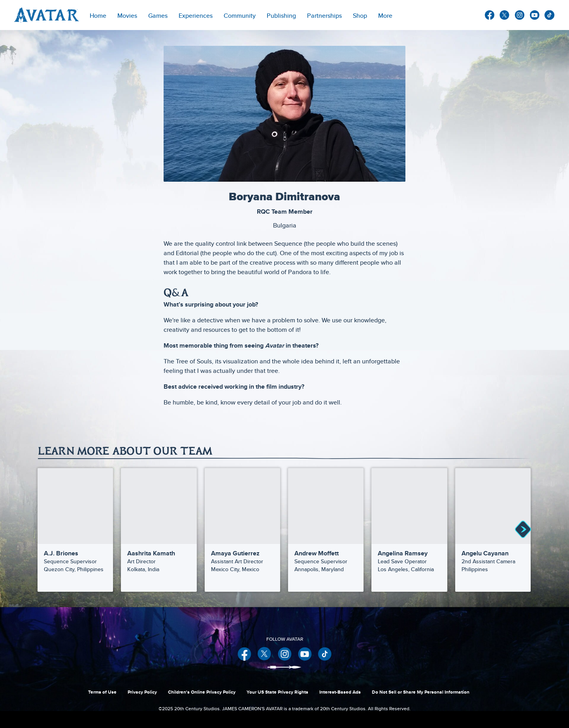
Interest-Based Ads (340, 692)
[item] (127, 15)
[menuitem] (98, 15)
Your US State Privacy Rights (277, 692)
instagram (520, 15)
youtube (535, 15)
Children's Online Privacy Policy (202, 692)
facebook (490, 15)
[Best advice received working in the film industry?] (284, 387)
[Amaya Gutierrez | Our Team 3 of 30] (242, 506)
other (550, 15)
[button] (523, 530)
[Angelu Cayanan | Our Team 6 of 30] (493, 506)
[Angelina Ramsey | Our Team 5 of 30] (409, 506)
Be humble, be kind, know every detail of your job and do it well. (253, 402)
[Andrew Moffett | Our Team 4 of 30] (326, 506)
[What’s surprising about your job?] (284, 305)
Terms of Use (102, 692)
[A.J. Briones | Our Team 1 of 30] (75, 506)
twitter (505, 15)
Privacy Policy (142, 692)
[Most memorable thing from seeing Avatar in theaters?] (284, 346)
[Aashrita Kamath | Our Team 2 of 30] (159, 506)
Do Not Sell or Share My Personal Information (421, 692)
